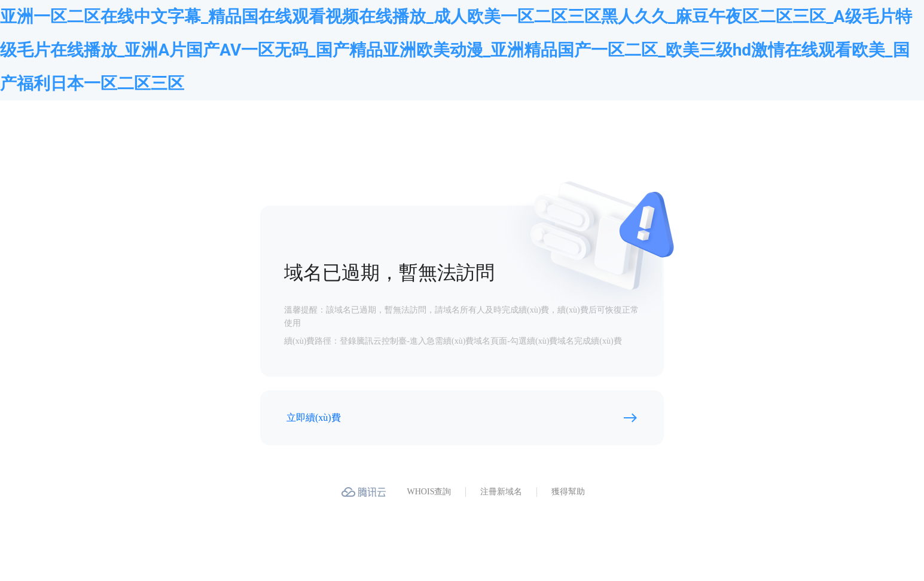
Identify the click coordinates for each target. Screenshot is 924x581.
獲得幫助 (568, 492)
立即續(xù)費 (314, 418)
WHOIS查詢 (429, 492)
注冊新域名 (501, 492)
